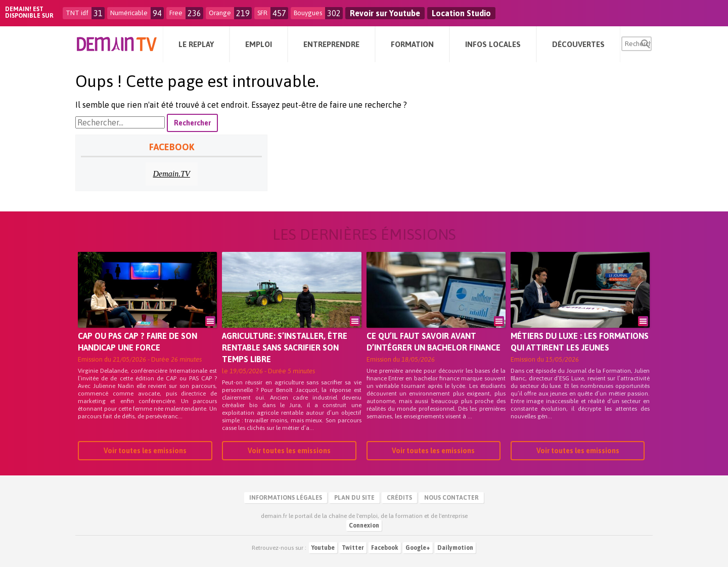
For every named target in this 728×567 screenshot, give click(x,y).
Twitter (353, 548)
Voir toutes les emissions (145, 451)
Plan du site (354, 498)
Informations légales (286, 498)
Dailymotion (455, 548)
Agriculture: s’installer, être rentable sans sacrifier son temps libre (285, 347)
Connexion (364, 526)
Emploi (259, 44)
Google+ (418, 548)
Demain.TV (172, 174)
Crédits (399, 498)
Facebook (385, 548)
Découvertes (578, 44)
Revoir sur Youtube (385, 13)
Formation (412, 44)
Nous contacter (451, 498)
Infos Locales (493, 44)
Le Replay (196, 44)
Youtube (323, 548)
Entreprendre (331, 44)
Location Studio (461, 13)
